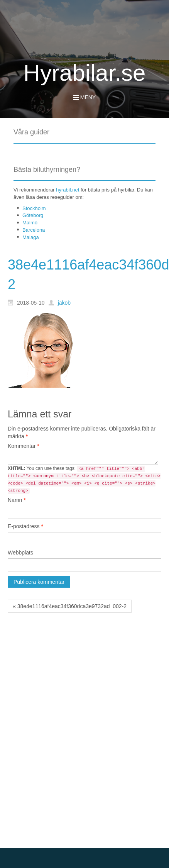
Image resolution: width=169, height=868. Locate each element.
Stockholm (34, 208)
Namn (17, 500)
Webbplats (20, 553)
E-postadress (25, 526)
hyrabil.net (68, 190)
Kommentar (24, 446)
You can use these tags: (84, 480)
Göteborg (33, 215)
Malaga (31, 237)
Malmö (30, 223)
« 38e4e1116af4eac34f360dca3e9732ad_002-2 (70, 606)
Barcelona (34, 230)
